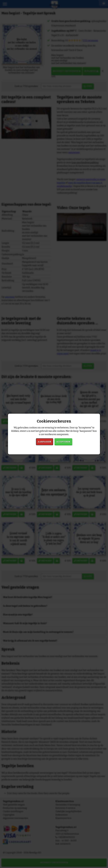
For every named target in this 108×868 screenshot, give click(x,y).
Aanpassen (44, 442)
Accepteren (63, 442)
